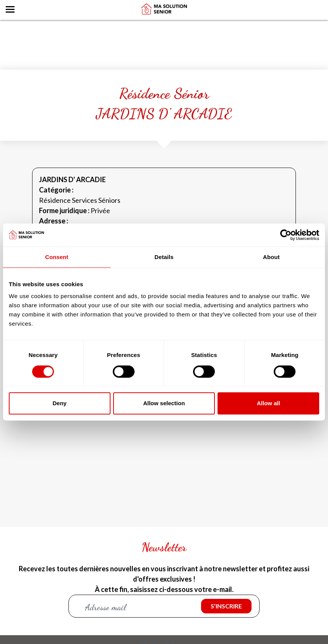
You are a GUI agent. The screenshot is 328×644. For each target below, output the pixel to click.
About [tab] (271, 257)
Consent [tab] (57, 257)
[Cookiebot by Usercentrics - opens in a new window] (286, 235)
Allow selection (164, 403)
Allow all (269, 403)
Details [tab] (164, 257)
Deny (59, 403)
